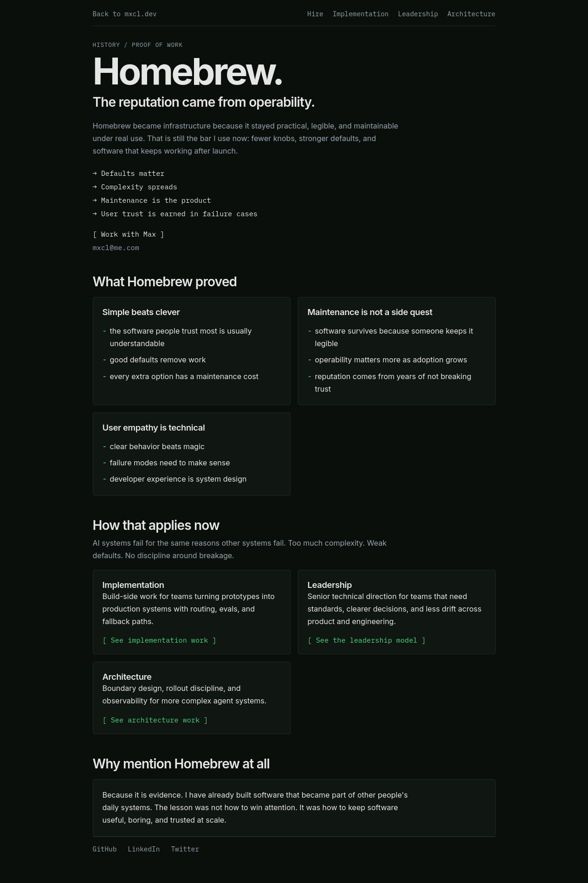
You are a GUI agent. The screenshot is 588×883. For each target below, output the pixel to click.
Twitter (185, 849)
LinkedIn (144, 849)
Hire (315, 14)
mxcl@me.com (116, 247)
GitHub (105, 849)
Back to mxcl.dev (125, 14)
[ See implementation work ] (160, 640)
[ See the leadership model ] (367, 640)
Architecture (472, 14)
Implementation (361, 14)
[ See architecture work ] (155, 720)
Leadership (418, 14)
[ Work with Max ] (129, 234)
